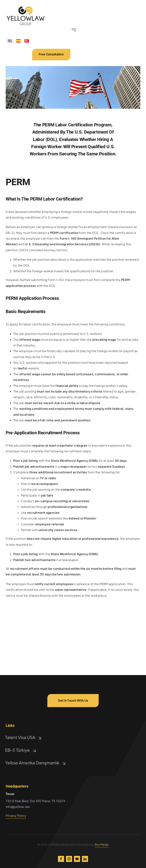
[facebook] (61, 859)
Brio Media (102, 844)
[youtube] (77, 859)
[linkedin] (85, 859)
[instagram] (69, 859)
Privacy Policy (16, 816)
